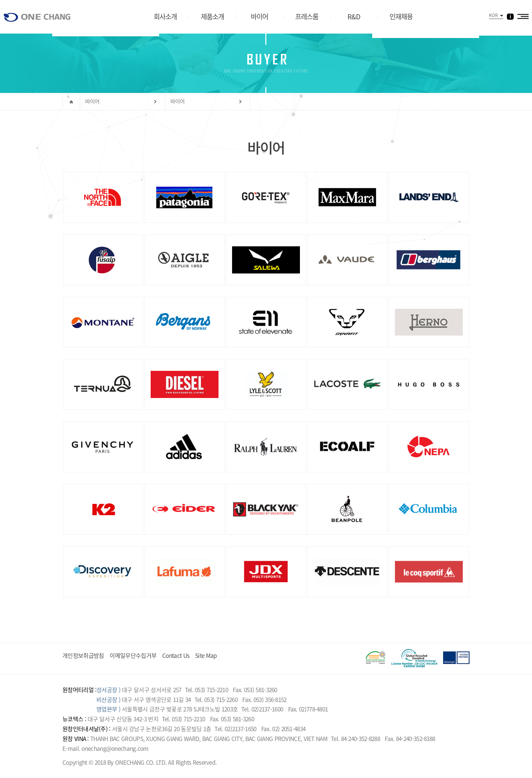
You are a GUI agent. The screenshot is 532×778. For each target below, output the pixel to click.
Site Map (206, 655)
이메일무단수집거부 (133, 655)
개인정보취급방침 (83, 655)
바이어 (92, 101)
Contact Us (176, 655)
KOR (493, 15)
